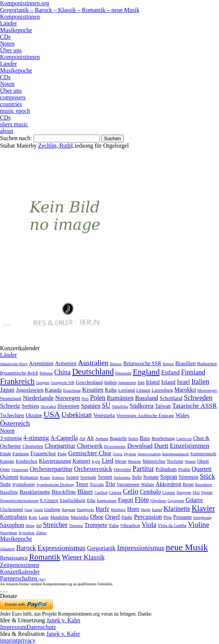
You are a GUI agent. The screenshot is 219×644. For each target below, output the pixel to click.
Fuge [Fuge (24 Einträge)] (62, 454)
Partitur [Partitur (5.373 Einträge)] (143, 469)
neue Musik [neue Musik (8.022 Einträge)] (187, 547)
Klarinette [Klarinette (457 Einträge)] (177, 509)
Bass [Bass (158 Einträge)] (145, 438)
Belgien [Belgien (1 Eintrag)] (168, 364)
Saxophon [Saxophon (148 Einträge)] (12, 525)
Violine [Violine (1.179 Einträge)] (199, 525)
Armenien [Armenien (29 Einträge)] (65, 363)
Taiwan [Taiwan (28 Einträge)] (163, 406)
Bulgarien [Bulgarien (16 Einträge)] (207, 363)
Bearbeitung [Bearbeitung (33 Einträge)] (163, 438)
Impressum (13, 627)
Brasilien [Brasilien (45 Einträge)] (185, 363)
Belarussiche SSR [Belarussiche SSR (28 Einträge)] (142, 363)
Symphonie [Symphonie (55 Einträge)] (24, 484)
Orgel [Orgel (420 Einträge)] (112, 517)
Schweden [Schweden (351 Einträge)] (198, 398)
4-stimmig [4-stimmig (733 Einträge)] (36, 438)
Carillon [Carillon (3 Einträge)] (101, 492)
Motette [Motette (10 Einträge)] (134, 461)
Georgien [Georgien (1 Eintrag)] (43, 383)
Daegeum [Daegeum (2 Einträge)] (184, 492)
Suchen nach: (16, 138)
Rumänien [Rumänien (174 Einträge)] (120, 398)
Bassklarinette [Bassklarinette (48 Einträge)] (35, 492)
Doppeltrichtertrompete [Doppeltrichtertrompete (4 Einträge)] (19, 500)
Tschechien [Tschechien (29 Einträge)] (12, 415)
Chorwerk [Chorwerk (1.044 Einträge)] (90, 446)
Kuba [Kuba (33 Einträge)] (111, 390)
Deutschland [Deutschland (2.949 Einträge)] (93, 372)
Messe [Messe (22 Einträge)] (121, 461)
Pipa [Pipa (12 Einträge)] (168, 517)
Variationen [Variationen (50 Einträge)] (128, 484)
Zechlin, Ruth (54, 146)
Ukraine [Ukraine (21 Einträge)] (34, 415)
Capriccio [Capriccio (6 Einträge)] (184, 438)
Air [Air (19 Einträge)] (82, 438)
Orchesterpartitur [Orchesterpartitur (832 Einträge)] (51, 469)
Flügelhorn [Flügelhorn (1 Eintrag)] (158, 501)
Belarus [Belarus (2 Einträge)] (116, 364)
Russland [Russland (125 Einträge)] (147, 398)
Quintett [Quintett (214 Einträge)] (9, 477)
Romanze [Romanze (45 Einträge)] (29, 477)
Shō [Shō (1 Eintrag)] (39, 526)
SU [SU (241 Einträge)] (106, 406)
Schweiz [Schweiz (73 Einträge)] (10, 406)
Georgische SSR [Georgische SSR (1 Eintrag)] (62, 383)
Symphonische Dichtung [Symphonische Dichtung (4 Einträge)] (55, 485)
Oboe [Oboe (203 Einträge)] (97, 517)
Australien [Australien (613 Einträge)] (93, 363)
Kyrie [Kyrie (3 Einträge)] (96, 461)
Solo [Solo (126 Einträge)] (137, 477)
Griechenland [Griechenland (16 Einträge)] (89, 382)
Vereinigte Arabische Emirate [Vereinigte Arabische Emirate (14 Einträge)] (145, 415)
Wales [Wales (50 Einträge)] (182, 415)
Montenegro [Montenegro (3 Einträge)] (207, 390)
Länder (8, 23)
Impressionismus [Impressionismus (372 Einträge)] (141, 548)
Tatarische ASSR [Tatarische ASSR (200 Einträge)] (194, 406)
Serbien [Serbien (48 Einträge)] (30, 406)
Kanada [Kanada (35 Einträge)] (53, 390)
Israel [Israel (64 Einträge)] (183, 382)
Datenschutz (41, 627)
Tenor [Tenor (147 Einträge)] (82, 484)
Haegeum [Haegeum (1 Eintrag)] (68, 510)
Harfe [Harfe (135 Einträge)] (102, 509)
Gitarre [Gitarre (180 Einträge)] (195, 500)
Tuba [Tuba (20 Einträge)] (114, 525)
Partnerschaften (23, 578)
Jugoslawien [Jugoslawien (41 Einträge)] (30, 390)
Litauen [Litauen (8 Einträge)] (143, 390)
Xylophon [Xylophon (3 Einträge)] (27, 533)
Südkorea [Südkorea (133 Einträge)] (142, 406)
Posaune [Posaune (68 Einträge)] (182, 517)
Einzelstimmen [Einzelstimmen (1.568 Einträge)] (190, 446)
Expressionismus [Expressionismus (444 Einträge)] (61, 548)
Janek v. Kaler (64, 620)
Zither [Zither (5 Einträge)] (41, 533)
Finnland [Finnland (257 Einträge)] (193, 372)
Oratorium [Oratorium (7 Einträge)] (20, 469)
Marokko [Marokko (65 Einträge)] (185, 390)
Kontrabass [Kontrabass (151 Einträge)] (14, 517)
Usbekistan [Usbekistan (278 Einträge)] (77, 415)
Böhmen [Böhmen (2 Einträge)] (46, 373)
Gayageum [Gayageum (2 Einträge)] (176, 501)
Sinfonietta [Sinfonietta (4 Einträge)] (122, 477)
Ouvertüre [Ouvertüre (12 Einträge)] (122, 469)
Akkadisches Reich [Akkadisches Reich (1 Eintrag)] (14, 364)
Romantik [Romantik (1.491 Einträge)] (45, 557)
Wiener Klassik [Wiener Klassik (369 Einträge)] (83, 557)
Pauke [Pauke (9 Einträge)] (127, 517)
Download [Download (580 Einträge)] (140, 446)
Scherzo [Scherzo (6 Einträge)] (58, 477)
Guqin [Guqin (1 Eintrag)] (38, 510)
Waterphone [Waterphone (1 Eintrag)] (9, 533)
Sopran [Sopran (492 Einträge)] (169, 477)
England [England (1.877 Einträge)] (146, 372)
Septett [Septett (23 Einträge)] (72, 477)
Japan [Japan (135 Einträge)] (7, 390)
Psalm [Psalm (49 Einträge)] (184, 469)
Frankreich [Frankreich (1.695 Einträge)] (17, 381)
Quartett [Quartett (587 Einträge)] (202, 469)
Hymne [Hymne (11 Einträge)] (130, 454)
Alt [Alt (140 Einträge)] (90, 438)
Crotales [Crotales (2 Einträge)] (169, 492)
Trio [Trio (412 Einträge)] (110, 484)
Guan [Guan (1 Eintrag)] (29, 510)
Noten (7, 44)
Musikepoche (16, 30)
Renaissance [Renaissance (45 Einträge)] (14, 558)
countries (11, 104)
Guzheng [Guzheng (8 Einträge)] (52, 509)
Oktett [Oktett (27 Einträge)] (203, 461)
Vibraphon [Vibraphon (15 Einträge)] (130, 526)
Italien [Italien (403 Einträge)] (200, 381)
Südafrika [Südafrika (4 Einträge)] (120, 406)
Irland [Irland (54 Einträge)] (153, 382)
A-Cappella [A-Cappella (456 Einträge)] (64, 438)
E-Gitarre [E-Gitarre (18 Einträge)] (49, 500)
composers (13, 97)
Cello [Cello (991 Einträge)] (130, 491)
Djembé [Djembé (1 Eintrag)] (207, 492)
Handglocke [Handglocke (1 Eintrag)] (85, 510)
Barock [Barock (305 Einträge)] (26, 548)
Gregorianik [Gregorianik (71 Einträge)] (101, 548)
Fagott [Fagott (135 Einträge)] (126, 500)
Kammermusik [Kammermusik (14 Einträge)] (204, 454)
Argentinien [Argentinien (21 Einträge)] (41, 363)
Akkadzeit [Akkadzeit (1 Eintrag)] (7, 549)
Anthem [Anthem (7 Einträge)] (102, 438)
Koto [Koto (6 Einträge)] (33, 517)
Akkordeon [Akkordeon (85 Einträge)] (168, 484)
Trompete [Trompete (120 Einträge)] (96, 525)
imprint (9, 640)
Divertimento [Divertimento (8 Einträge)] (115, 446)
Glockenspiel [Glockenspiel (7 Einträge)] (12, 510)
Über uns (11, 50)
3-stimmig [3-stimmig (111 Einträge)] (11, 438)
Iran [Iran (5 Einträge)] (141, 382)
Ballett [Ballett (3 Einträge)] (133, 439)
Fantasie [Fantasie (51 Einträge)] (21, 454)
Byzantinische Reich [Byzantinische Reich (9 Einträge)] (19, 373)
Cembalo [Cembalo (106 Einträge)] (150, 492)
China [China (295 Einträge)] (62, 372)
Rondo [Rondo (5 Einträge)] (45, 477)
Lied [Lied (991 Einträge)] (108, 461)
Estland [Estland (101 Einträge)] (170, 372)
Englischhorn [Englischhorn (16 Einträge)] (73, 500)
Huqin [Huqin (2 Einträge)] (146, 510)
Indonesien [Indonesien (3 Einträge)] (127, 382)
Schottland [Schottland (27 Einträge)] (171, 398)
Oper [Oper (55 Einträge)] (5, 469)
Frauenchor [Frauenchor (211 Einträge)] (43, 453)
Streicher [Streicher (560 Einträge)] (55, 525)
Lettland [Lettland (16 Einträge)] (126, 390)
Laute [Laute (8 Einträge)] (44, 517)
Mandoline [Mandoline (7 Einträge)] (60, 517)
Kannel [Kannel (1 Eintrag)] (157, 510)
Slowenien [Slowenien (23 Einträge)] (68, 406)
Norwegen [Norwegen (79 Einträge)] (68, 398)
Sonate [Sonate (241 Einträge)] (151, 477)
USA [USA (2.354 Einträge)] (52, 414)
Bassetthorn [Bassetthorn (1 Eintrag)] (204, 485)
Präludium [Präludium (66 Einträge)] (166, 469)
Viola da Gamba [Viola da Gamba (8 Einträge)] (172, 526)
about (7, 131)
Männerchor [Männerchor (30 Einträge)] (154, 461)
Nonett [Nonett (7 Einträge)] (190, 461)
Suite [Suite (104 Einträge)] (5, 484)
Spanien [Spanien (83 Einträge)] (91, 406)
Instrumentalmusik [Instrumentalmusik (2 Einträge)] (176, 454)
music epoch (15, 111)
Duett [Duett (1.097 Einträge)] (161, 446)
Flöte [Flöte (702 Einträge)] (142, 500)
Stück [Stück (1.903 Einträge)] (207, 477)
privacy (26, 640)
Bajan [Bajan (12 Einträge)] (188, 484)
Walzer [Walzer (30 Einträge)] (148, 484)
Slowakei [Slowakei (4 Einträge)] (48, 406)
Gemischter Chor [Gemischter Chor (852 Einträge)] (90, 453)
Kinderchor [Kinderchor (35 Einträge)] (26, 461)
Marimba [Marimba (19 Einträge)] (79, 517)
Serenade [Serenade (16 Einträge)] (88, 477)
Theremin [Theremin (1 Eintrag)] (76, 526)
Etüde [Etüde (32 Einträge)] (6, 454)
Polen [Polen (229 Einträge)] (98, 398)
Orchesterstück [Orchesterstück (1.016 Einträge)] (93, 469)
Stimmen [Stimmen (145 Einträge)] (189, 477)
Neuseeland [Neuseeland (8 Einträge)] (11, 398)
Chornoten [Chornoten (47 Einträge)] (33, 446)
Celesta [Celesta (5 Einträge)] (115, 492)
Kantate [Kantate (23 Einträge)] (7, 461)
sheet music (14, 124)
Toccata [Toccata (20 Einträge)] (97, 484)
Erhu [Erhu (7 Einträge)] (91, 501)
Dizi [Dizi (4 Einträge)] (196, 492)
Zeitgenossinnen (20, 565)
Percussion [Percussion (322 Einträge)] (148, 517)
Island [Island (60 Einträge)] (168, 382)
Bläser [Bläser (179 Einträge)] (85, 492)
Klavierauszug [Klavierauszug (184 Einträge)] (55, 461)
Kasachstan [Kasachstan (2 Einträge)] (72, 390)
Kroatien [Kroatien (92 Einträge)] (93, 390)
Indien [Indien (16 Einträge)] (110, 382)
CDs (5, 37)
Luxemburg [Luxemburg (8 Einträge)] (162, 390)
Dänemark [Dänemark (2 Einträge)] (123, 373)
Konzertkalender (20, 572)
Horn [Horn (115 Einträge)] (133, 509)
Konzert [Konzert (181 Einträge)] (81, 461)
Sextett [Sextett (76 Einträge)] (105, 477)
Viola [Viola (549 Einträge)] (149, 525)
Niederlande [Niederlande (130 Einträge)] (38, 398)
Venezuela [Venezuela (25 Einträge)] (104, 415)
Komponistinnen (20, 17)
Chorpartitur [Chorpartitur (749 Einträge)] (60, 446)
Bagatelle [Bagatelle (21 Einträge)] (118, 438)
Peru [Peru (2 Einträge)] (85, 399)
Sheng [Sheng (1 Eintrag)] (30, 526)
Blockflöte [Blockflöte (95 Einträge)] (64, 492)
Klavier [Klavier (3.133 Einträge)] (203, 508)
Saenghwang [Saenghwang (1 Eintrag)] (202, 517)
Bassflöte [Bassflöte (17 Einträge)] (9, 492)
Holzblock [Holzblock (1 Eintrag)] (118, 510)
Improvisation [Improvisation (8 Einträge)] (149, 454)
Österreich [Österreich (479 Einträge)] (15, 423)
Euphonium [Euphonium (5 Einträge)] (107, 500)
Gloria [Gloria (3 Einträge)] (117, 454)
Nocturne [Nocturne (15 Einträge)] (175, 461)
